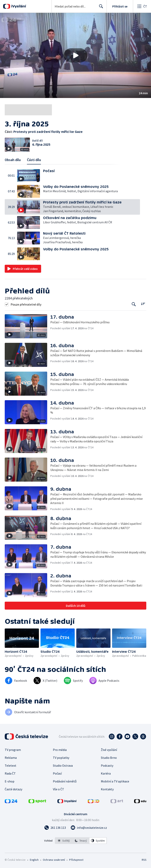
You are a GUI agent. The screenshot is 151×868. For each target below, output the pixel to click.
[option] (64, 841)
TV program (13, 750)
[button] (75, 55)
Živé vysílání (109, 750)
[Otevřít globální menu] (142, 6)
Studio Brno (109, 758)
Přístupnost (76, 860)
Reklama (11, 758)
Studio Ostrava (63, 765)
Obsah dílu (13, 160)
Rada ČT (10, 773)
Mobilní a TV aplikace (115, 781)
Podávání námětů (65, 781)
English (34, 860)
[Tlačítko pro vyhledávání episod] (134, 304)
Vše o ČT (58, 789)
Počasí (57, 773)
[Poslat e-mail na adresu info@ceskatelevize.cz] (89, 828)
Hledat (100, 8)
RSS (144, 860)
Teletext (11, 765)
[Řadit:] (143, 304)
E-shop (10, 781)
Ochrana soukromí (54, 860)
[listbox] (81, 841)
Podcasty (107, 765)
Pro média (60, 750)
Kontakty (107, 789)
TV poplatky (61, 758)
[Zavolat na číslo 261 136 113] (55, 828)
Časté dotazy (13, 789)
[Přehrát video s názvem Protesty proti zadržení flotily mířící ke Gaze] (75, 55)
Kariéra (106, 773)
